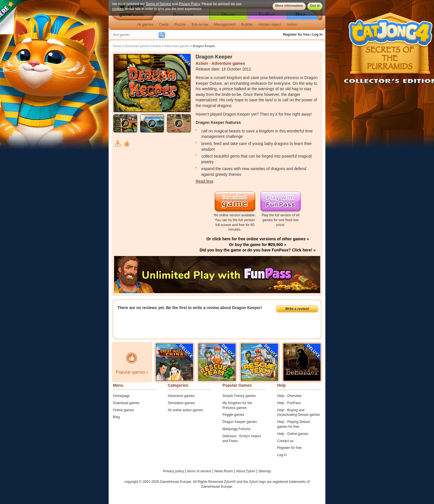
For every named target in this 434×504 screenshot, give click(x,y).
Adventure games (177, 46)
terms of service (200, 471)
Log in (317, 35)
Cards (164, 24)
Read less (204, 181)
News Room (224, 471)
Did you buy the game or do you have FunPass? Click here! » (258, 250)
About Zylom (246, 471)
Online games (123, 410)
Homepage (121, 396)
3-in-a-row (200, 24)
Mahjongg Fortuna (236, 429)
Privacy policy (174, 471)
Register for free (296, 35)
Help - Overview (289, 396)
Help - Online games (293, 434)
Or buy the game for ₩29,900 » (257, 245)
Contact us (285, 441)
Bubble (247, 24)
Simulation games (181, 403)
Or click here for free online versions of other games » (258, 239)
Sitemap (265, 471)
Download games (137, 46)
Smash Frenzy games (239, 396)
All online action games (185, 410)
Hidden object (270, 24)
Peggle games (233, 415)
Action (292, 24)
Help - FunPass (289, 403)
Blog (116, 417)
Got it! (315, 6)
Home (117, 46)
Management (225, 24)
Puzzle (180, 24)
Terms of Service (158, 4)
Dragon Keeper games (240, 422)
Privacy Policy (189, 4)
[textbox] (135, 35)
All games (145, 24)
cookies (118, 9)
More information (289, 6)
